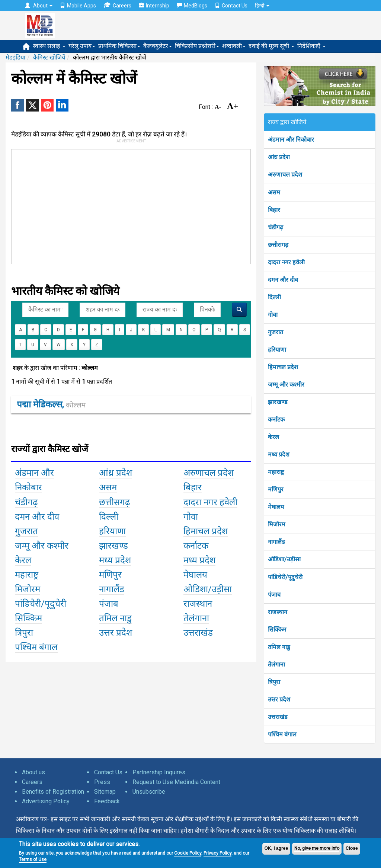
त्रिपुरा (274, 682)
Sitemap (105, 792)
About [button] (39, 6)
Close (352, 848)
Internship (154, 6)
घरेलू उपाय (82, 46)
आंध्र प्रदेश (279, 157)
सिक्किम (277, 630)
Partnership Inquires (159, 772)
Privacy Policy (217, 853)
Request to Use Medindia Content (176, 782)
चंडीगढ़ (276, 227)
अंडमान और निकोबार (291, 140)
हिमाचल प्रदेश (283, 367)
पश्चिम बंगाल (282, 734)
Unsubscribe (149, 792)
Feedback (107, 801)
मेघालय (276, 507)
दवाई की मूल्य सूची (271, 46)
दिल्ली (274, 297)
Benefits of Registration (53, 792)
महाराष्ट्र (276, 472)
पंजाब (274, 595)
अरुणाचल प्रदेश (285, 175)
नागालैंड (276, 542)
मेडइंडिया (15, 57)
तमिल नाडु (279, 647)
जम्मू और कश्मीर (286, 385)
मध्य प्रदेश (279, 454)
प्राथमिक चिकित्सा (119, 46)
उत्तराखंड (278, 717)
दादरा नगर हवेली (286, 262)
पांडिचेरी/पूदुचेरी (285, 577)
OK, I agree (276, 848)
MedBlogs (192, 6)
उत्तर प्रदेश (279, 699)
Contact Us (231, 6)
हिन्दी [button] (262, 6)
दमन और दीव (283, 280)
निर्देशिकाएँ (311, 46)
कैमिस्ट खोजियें (49, 57)
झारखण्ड (278, 402)
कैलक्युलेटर (158, 46)
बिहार (274, 210)
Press (102, 782)
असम (274, 192)
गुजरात (276, 332)
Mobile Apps (78, 6)
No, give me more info (317, 848)
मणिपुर (276, 489)
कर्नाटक (276, 420)
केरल (273, 437)
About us (33, 772)
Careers (117, 5)
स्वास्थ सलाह (49, 46)
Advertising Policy (46, 801)
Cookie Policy (188, 853)
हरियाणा (277, 350)
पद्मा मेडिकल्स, (51, 404)
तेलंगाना (276, 664)
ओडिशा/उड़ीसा (284, 559)
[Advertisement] (124, 205)
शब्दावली (234, 46)
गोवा (273, 315)
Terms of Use (33, 859)
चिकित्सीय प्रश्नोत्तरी (197, 46)
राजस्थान (278, 612)
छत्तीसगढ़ (278, 245)
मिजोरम (277, 524)
